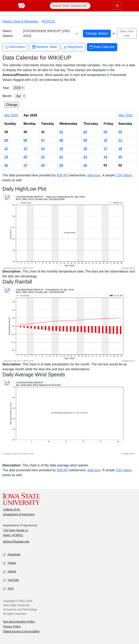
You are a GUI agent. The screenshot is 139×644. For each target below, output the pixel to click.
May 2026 (125, 115)
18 (120, 149)
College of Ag (11, 509)
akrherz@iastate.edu (16, 542)
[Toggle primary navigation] (117, 6)
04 (120, 132)
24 (105, 157)
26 (6, 165)
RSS (8, 589)
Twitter (10, 563)
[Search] (70, 6)
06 (25, 140)
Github (10, 572)
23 (85, 157)
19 (6, 157)
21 (43, 157)
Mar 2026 (11, 115)
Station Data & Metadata (20, 21)
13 (25, 149)
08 (61, 140)
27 (25, 165)
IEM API (63, 175)
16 (85, 149)
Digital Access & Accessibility (21, 631)
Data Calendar (102, 47)
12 (6, 149)
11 (120, 140)
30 (85, 165)
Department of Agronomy (19, 514)
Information (15, 47)
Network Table (45, 47)
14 (43, 149)
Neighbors (73, 47)
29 (61, 165)
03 (105, 132)
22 (61, 157)
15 (61, 149)
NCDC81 (49, 21)
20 (25, 157)
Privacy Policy (12, 627)
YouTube (11, 580)
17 (105, 149)
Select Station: (8, 33)
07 (43, 140)
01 (61, 132)
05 (6, 140)
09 (85, 140)
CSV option (124, 175)
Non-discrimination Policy (19, 622)
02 (85, 132)
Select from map (127, 33)
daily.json (94, 175)
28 (43, 165)
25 (120, 157)
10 (105, 140)
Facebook (12, 554)
